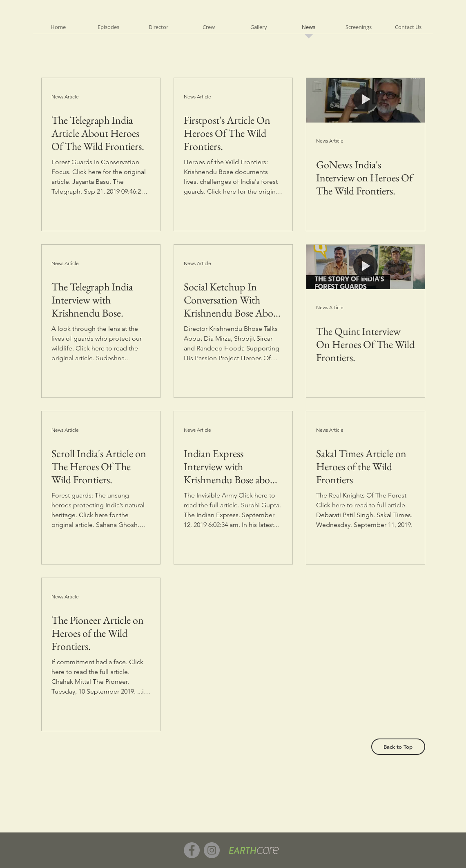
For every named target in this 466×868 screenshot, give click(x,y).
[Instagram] (212, 850)
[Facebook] (192, 850)
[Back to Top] (398, 747)
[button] (108, 30)
